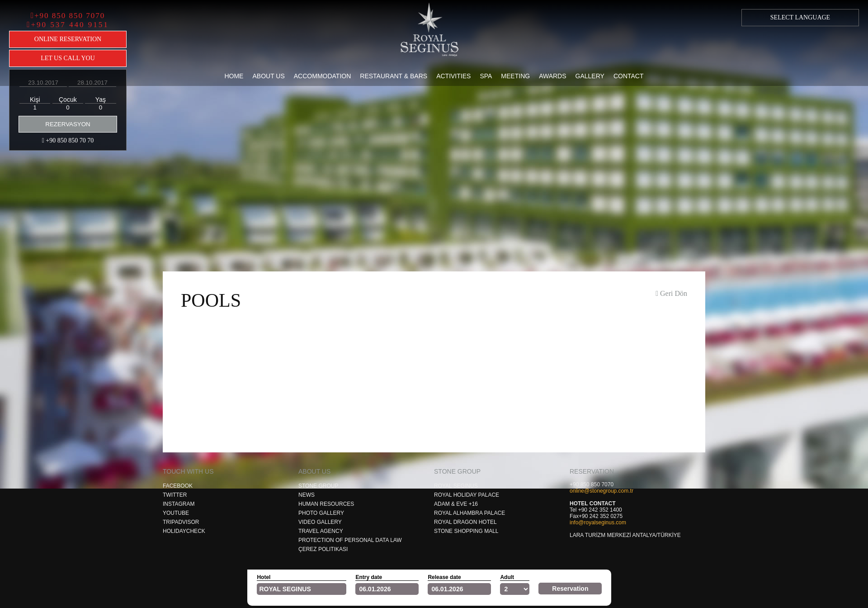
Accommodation (323, 76)
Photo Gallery (321, 513)
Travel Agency (321, 531)
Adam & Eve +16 (456, 504)
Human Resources (326, 504)
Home (234, 76)
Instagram (179, 504)
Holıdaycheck (184, 531)
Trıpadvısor (181, 522)
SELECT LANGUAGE (800, 17)
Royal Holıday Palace (467, 495)
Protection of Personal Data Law (350, 540)
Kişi (35, 100)
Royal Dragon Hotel (465, 522)
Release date (444, 577)
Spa (486, 76)
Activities (453, 76)
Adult (507, 577)
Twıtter (175, 495)
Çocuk (68, 100)
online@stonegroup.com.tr (601, 491)
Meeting (515, 76)
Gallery (590, 76)
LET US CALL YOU (68, 58)
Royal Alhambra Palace (469, 513)
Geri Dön (671, 293)
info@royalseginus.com (598, 522)
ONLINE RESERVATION (68, 39)
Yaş (101, 100)
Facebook (178, 486)
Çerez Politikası (323, 549)
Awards (552, 76)
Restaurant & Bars (394, 76)
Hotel (264, 577)
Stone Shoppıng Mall (466, 531)
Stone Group (318, 486)
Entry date (369, 577)
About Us (268, 76)
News (307, 495)
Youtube (176, 513)
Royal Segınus (456, 486)
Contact (629, 76)
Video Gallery (320, 522)
